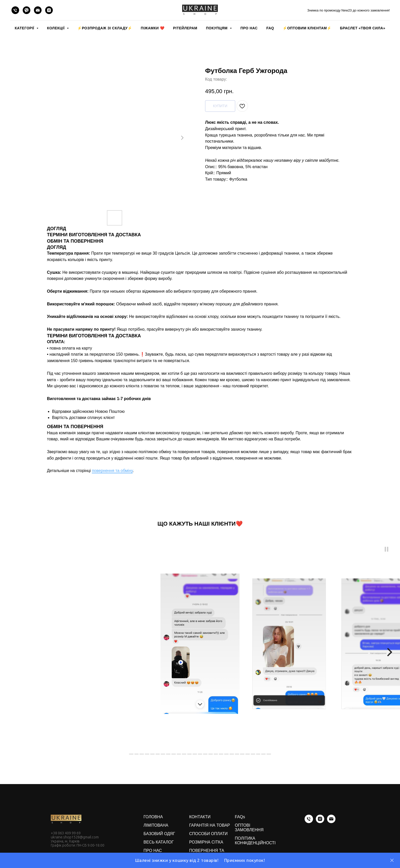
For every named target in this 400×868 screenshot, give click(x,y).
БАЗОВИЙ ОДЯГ (159, 834)
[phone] (15, 10)
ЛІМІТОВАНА (156, 825)
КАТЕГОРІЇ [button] (25, 28)
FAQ (270, 28)
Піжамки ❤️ (153, 28)
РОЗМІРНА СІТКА (206, 842)
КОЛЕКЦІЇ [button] (56, 28)
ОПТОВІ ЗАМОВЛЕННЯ (249, 828)
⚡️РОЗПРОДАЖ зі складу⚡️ (105, 28)
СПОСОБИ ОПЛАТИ (209, 834)
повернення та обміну (112, 471)
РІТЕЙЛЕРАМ (185, 28)
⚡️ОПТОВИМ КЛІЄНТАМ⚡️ (307, 28)
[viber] (27, 10)
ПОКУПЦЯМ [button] (217, 28)
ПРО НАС (249, 28)
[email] (38, 10)
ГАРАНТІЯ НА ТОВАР (210, 825)
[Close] (392, 860)
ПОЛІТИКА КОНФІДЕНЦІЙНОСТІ (255, 841)
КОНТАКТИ (200, 817)
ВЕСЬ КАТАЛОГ (159, 842)
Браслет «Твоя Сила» (363, 28)
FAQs (240, 817)
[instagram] (49, 10)
